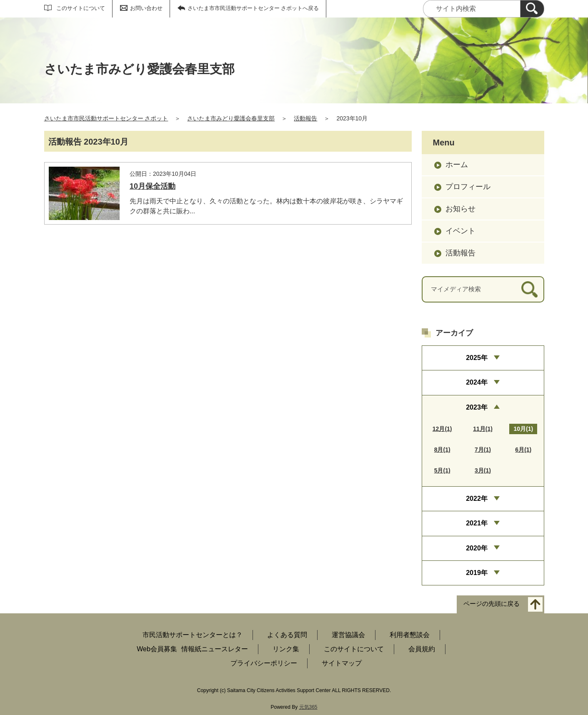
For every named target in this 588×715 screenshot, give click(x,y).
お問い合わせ (146, 8)
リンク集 (286, 649)
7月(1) (483, 450)
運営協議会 (348, 635)
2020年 (477, 548)
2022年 (477, 499)
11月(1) (483, 429)
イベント (460, 231)
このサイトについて (81, 8)
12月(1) (442, 429)
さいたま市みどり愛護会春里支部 (231, 118)
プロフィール (468, 187)
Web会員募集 (157, 649)
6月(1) (523, 450)
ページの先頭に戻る (492, 604)
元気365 (308, 707)
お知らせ (460, 209)
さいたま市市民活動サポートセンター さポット (106, 118)
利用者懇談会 (410, 635)
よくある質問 (287, 635)
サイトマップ (342, 663)
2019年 (477, 573)
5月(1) (442, 470)
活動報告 (305, 118)
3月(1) (483, 470)
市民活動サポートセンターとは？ (193, 635)
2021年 (477, 523)
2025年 (477, 358)
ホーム (457, 165)
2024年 (477, 382)
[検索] (532, 9)
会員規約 (422, 649)
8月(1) (442, 450)
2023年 (477, 407)
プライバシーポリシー (264, 663)
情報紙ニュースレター (215, 649)
